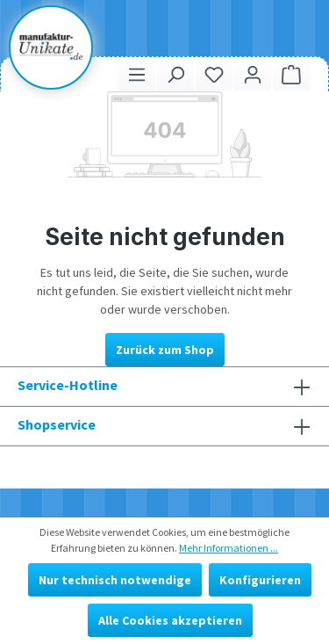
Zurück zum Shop (165, 350)
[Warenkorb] (291, 74)
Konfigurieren (260, 580)
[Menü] (137, 74)
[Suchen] (175, 74)
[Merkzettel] (214, 74)
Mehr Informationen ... (229, 548)
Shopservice (57, 424)
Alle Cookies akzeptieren (170, 620)
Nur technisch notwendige (115, 580)
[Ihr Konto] (253, 74)
